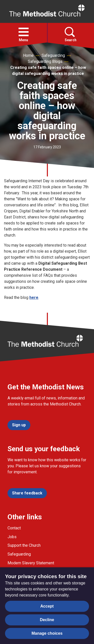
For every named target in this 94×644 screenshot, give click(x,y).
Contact (14, 528)
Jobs (12, 537)
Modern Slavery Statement (31, 563)
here (34, 297)
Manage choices (47, 633)
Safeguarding (53, 55)
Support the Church (24, 545)
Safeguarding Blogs (45, 61)
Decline (47, 620)
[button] (24, 32)
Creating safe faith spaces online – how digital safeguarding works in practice (48, 71)
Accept (47, 606)
